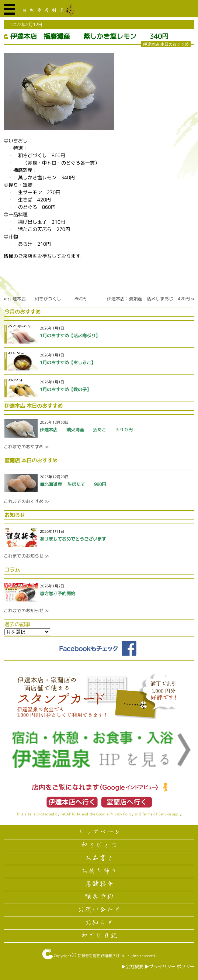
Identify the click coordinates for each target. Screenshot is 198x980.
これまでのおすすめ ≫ (26, 447)
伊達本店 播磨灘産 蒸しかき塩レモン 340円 (89, 36)
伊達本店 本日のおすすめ (166, 44)
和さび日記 (99, 936)
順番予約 (99, 897)
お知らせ (99, 923)
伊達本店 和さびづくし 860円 (47, 299)
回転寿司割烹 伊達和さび (99, 956)
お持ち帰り (99, 871)
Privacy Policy (121, 814)
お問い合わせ (99, 910)
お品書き (99, 858)
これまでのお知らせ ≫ (26, 556)
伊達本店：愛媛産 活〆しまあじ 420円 (148, 299)
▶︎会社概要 (132, 967)
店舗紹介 (99, 884)
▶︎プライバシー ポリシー (169, 967)
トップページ (99, 832)
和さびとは (99, 845)
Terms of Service (157, 814)
